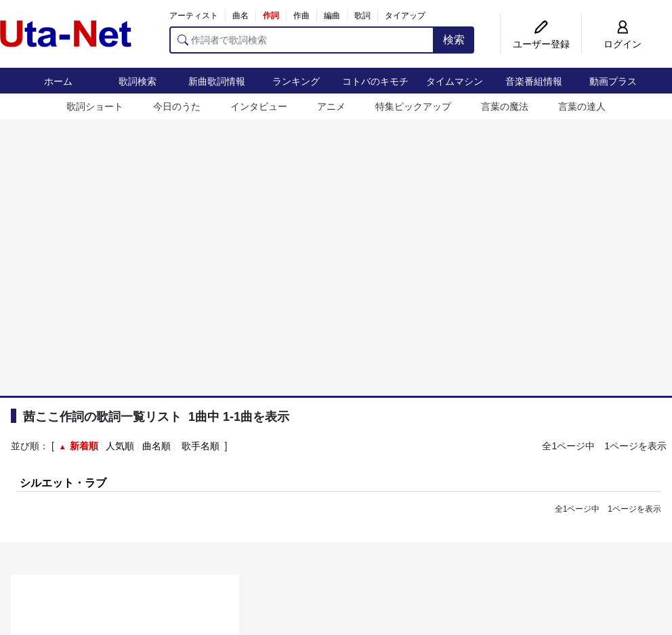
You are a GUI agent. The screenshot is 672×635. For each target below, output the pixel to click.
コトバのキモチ (375, 81)
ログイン (623, 44)
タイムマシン (455, 81)
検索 (454, 40)
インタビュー (259, 106)
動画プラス (613, 81)
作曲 (301, 16)
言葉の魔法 (505, 106)
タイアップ (405, 16)
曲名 (240, 16)
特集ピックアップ (413, 106)
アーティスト (194, 16)
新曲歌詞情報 (217, 81)
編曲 (332, 16)
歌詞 (362, 16)
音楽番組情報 (534, 81)
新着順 (84, 446)
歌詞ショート (95, 106)
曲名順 (156, 446)
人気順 (120, 446)
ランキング (296, 81)
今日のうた (177, 106)
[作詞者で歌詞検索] (302, 40)
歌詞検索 (138, 81)
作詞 (271, 16)
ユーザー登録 (541, 44)
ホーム (58, 81)
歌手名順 (201, 446)
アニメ (331, 106)
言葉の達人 (582, 106)
